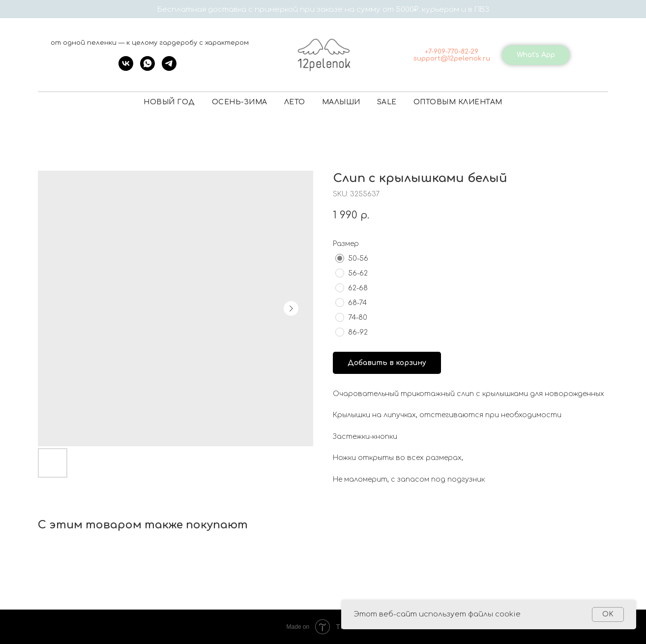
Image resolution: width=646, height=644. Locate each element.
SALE (387, 102)
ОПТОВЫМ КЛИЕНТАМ (458, 102)
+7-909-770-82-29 (452, 52)
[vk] (126, 68)
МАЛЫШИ (341, 102)
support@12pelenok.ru (452, 59)
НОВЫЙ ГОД (169, 102)
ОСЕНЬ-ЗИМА (240, 102)
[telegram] (169, 68)
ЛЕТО (295, 102)
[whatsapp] (147, 68)
